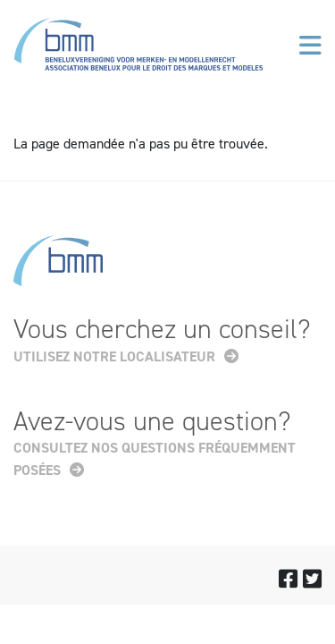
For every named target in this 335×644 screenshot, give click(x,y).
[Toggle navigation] (310, 46)
